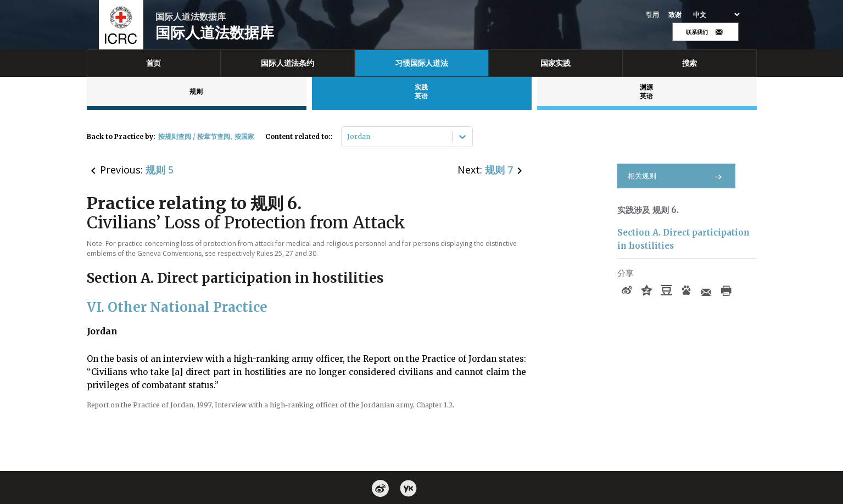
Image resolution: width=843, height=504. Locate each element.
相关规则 (676, 176)
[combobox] (348, 137)
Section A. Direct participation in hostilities (683, 239)
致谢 (675, 15)
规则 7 (499, 170)
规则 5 (160, 170)
